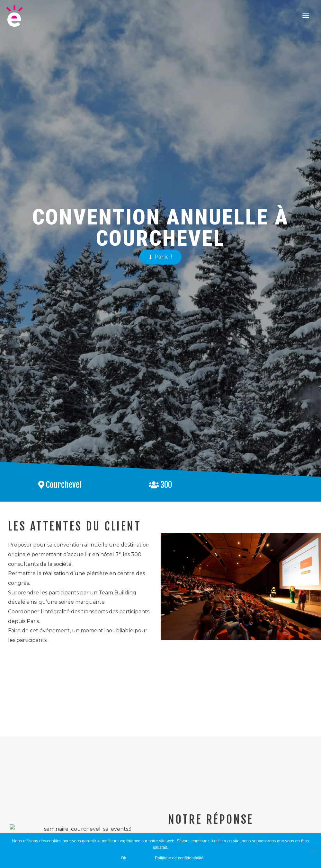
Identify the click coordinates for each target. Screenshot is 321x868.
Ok (124, 858)
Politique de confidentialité (179, 858)
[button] (160, 341)
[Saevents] (14, 16)
